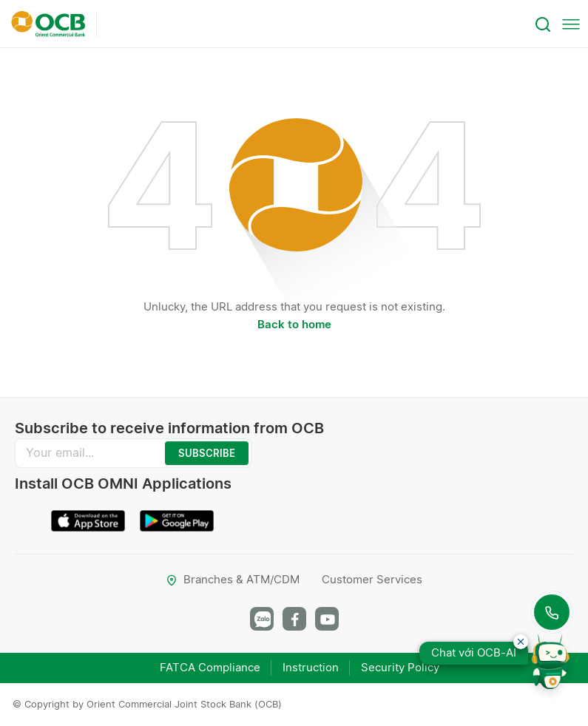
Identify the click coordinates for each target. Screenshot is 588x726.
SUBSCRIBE (207, 453)
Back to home (294, 324)
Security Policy (400, 667)
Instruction (311, 667)
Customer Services (372, 579)
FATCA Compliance (210, 667)
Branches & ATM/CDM (233, 579)
